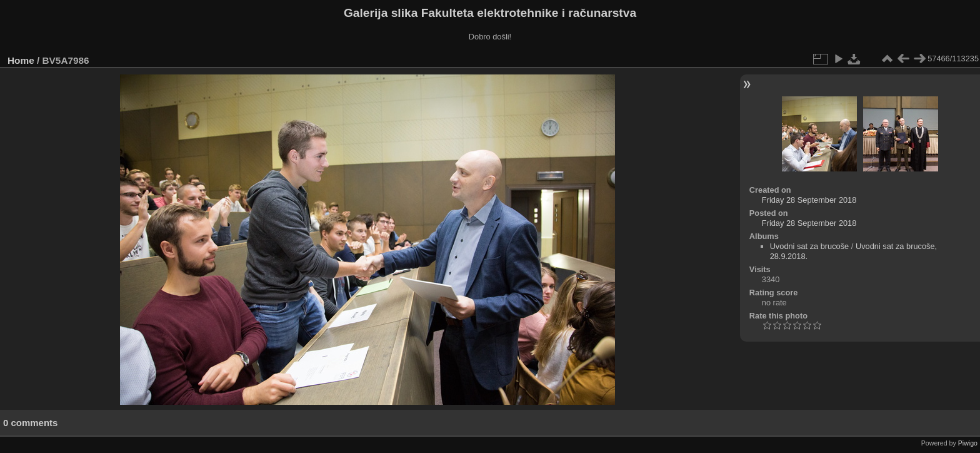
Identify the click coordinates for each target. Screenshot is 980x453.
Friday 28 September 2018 (809, 200)
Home (21, 60)
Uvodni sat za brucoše (810, 246)
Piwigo (968, 443)
